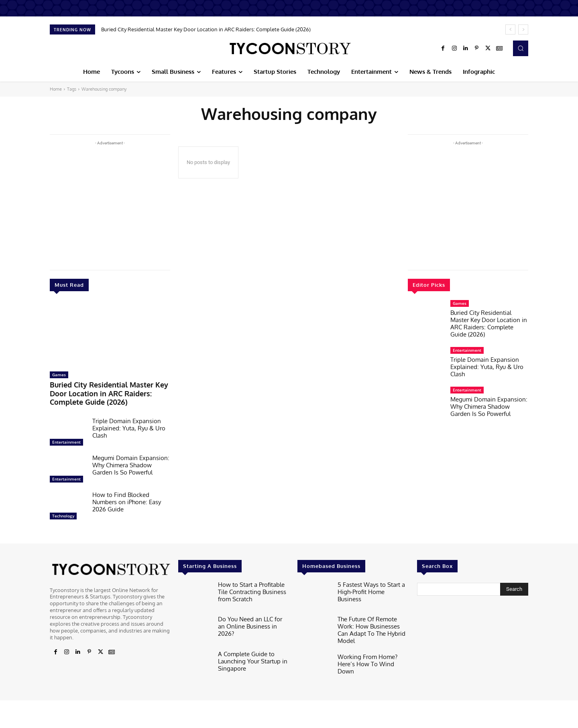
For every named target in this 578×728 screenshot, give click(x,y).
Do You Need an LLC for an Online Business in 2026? (249, 618)
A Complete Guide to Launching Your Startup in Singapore (248, 655)
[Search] (514, 585)
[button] (521, 48)
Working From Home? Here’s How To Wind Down (371, 652)
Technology (63, 511)
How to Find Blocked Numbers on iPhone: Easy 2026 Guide (127, 498)
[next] (523, 29)
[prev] (510, 29)
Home (56, 89)
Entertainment (66, 438)
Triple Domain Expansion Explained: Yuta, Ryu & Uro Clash (129, 424)
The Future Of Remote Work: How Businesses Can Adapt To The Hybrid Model (373, 621)
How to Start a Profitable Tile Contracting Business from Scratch (252, 586)
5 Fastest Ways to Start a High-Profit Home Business (369, 583)
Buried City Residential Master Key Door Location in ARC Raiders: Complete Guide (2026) (206, 29)
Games (59, 375)
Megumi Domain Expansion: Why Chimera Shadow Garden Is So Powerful (131, 461)
